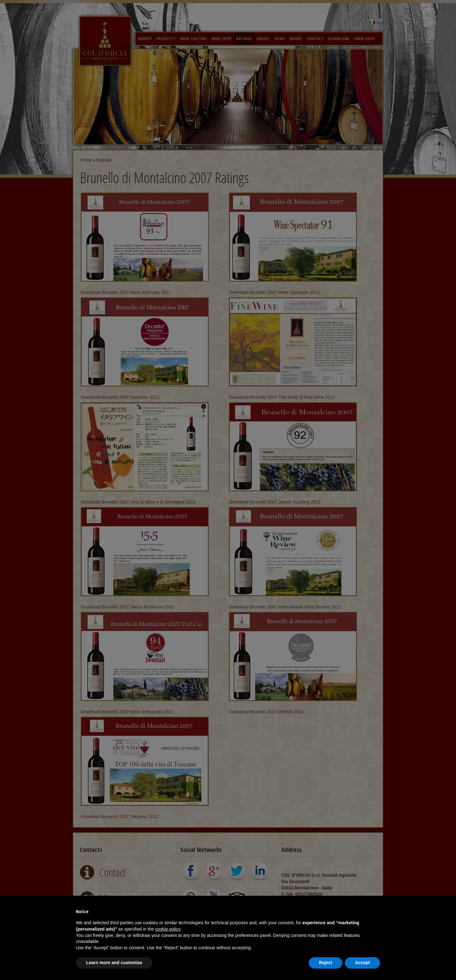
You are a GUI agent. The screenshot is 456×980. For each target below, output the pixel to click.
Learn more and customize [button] (114, 963)
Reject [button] (326, 963)
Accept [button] (362, 963)
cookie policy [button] (168, 929)
